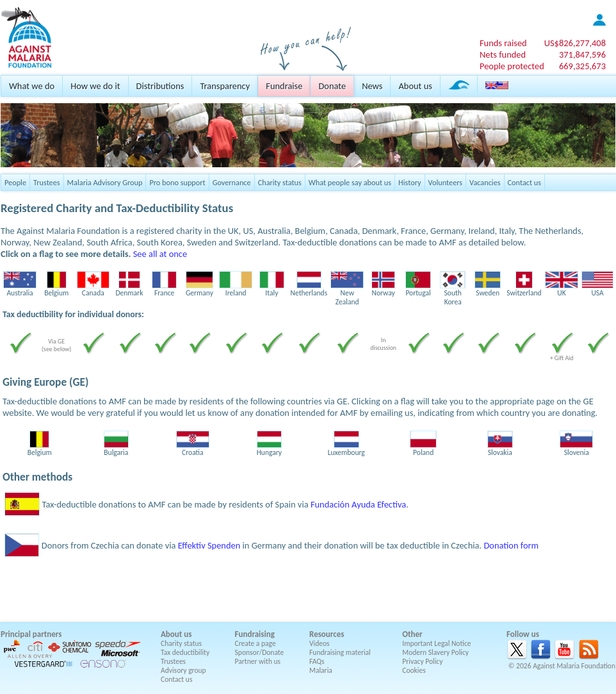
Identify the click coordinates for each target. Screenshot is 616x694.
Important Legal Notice (436, 643)
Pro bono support (177, 182)
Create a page (255, 643)
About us (415, 86)
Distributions (160, 86)
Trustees (47, 182)
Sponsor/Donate (260, 652)
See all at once (160, 254)
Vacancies (485, 182)
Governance (232, 182)
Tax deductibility (185, 652)
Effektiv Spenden (209, 545)
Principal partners (31, 634)
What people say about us (350, 182)
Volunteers (446, 182)
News (372, 86)
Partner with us (258, 661)
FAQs (317, 661)
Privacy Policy (422, 661)
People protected (512, 66)
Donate (332, 86)
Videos (320, 643)
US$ (575, 43)
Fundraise (284, 86)
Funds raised (503, 43)
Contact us (524, 182)
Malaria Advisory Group (105, 182)
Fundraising (255, 634)
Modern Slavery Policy (435, 652)
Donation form (511, 545)
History (409, 182)
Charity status (280, 182)
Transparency (225, 86)
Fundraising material (340, 652)
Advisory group (183, 670)
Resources (327, 634)
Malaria (321, 670)
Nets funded (503, 54)
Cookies (414, 670)
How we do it (95, 86)
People (15, 182)
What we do (32, 86)
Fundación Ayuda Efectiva (358, 504)
